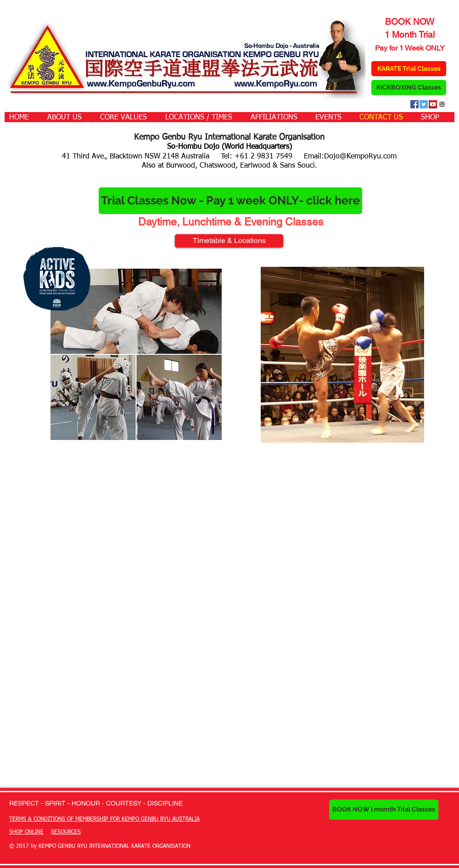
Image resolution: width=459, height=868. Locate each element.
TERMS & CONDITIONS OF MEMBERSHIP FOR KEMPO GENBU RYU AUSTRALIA (104, 819)
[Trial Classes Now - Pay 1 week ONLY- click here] (230, 201)
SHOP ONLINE (26, 832)
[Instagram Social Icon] (442, 104)
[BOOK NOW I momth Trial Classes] (384, 810)
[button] (69, 117)
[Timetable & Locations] (229, 241)
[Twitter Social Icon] (424, 104)
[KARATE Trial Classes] (409, 69)
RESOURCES (66, 832)
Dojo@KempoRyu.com (360, 157)
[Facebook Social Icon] (414, 104)
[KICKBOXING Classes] (409, 87)
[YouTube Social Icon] (433, 104)
